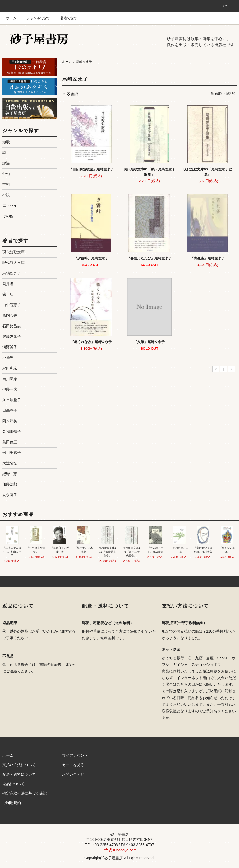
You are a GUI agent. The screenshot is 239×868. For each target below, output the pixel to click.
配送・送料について (19, 774)
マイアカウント (75, 755)
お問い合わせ (73, 774)
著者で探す (66, 18)
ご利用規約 (12, 803)
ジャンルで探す (35, 18)
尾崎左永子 (84, 62)
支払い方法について (19, 765)
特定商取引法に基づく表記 (25, 793)
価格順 (230, 93)
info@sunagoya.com (119, 850)
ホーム (11, 18)
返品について (13, 784)
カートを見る (73, 765)
